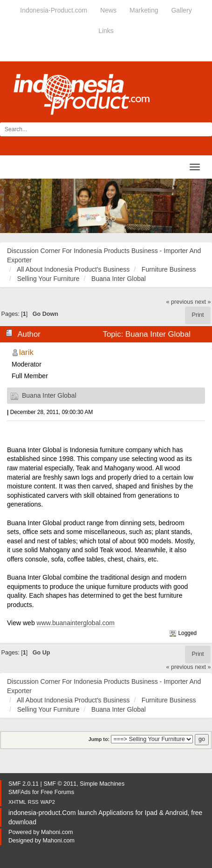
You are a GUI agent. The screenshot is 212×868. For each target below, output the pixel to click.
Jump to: (99, 739)
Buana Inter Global (49, 395)
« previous (180, 302)
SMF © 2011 (60, 784)
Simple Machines (102, 784)
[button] (16, 206)
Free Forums (57, 792)
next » (203, 302)
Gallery (181, 10)
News (108, 10)
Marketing (144, 10)
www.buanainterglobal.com (76, 623)
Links (106, 31)
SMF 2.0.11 (24, 784)
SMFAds (20, 792)
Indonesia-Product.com (54, 10)
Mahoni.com (57, 832)
